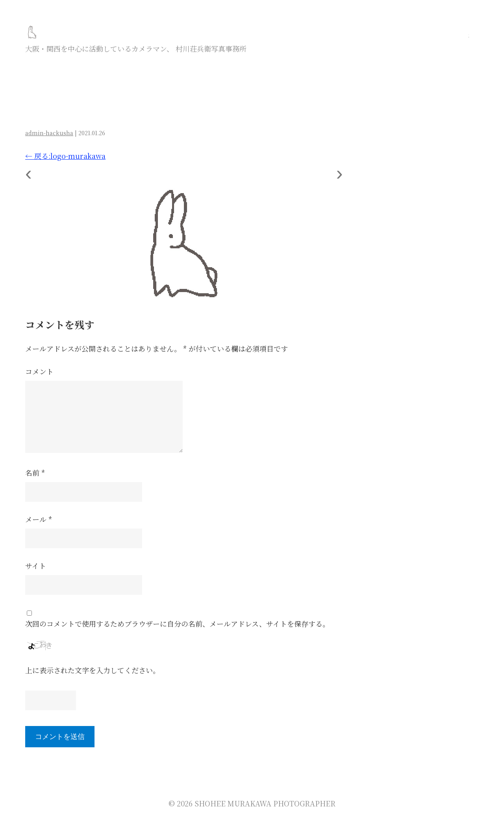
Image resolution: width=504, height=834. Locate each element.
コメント (39, 371)
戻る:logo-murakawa (65, 156)
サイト (36, 566)
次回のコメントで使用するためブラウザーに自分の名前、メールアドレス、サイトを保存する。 (177, 624)
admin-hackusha (49, 133)
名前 (35, 473)
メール (39, 519)
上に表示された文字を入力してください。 (93, 670)
